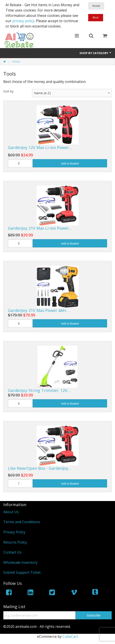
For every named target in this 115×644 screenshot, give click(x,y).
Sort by (8, 91)
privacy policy (23, 21)
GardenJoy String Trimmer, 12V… (39, 390)
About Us (11, 512)
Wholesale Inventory (20, 562)
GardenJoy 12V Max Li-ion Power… (40, 147)
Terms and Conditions (22, 522)
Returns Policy (15, 542)
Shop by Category (96, 53)
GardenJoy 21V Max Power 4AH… (38, 310)
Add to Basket (70, 163)
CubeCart (70, 636)
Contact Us (12, 552)
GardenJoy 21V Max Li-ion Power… (40, 228)
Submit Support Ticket (22, 572)
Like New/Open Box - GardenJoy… (40, 468)
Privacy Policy (14, 532)
